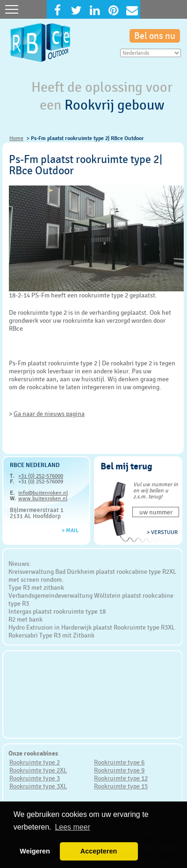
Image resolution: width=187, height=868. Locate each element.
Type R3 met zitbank (36, 587)
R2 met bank (25, 619)
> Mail (70, 530)
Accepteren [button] (99, 851)
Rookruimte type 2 (35, 762)
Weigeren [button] (35, 851)
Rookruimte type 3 (35, 778)
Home (16, 138)
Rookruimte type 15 (121, 786)
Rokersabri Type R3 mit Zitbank (51, 635)
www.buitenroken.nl (43, 498)
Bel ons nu (155, 36)
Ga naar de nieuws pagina (49, 414)
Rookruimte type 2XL (38, 770)
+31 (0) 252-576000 (41, 476)
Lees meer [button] (72, 827)
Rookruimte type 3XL (38, 786)
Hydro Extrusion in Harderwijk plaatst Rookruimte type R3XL (92, 627)
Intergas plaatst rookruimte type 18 (57, 611)
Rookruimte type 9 (119, 770)
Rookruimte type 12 (121, 778)
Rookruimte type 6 (119, 762)
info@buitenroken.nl (43, 493)
